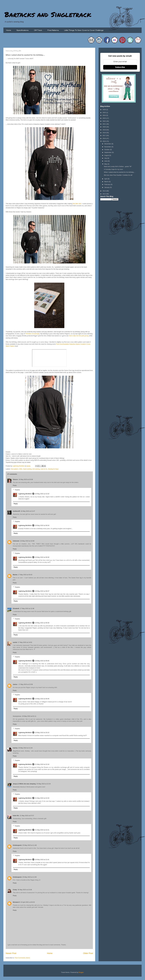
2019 (104, 130)
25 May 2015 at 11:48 (29, 845)
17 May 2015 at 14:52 (25, 642)
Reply (15, 485)
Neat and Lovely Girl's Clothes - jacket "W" (118, 166)
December (108, 144)
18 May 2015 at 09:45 (42, 661)
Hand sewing (27, 469)
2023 (104, 118)
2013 (104, 194)
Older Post (88, 953)
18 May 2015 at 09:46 (42, 699)
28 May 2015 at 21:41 (42, 860)
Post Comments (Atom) (22, 958)
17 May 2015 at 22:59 (26, 684)
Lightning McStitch (25, 494)
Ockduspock (17, 845)
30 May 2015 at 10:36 (25, 890)
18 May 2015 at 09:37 (42, 591)
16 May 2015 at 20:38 (26, 479)
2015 (104, 141)
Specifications (22, 30)
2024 (104, 115)
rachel (15, 642)
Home (9, 30)
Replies (18, 490)
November (108, 147)
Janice (15, 684)
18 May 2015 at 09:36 (42, 557)
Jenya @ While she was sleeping (24, 784)
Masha (15, 575)
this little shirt (77, 204)
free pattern (15, 469)
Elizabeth (16, 608)
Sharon (15, 479)
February (108, 184)
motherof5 (16, 511)
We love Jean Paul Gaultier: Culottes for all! (118, 175)
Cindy (15, 890)
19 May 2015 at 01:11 (29, 716)
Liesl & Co (44, 469)
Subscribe (120, 67)
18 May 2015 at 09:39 (42, 623)
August (107, 155)
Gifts (21, 469)
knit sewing (36, 469)
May (106, 164)
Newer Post (11, 953)
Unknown (16, 541)
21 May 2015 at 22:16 (42, 764)
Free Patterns (53, 30)
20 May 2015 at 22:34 (43, 784)
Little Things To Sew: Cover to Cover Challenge (84, 30)
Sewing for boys (53, 469)
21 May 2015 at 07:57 (27, 816)
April (106, 179)
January (107, 187)
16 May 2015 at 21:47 (28, 511)
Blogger (81, 972)
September (108, 152)
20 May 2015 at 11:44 (25, 748)
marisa (15, 748)
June (106, 161)
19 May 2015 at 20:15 (42, 733)
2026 (104, 110)
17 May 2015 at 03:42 (25, 575)
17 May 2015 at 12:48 (27, 608)
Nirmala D (16, 902)
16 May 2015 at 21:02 (42, 494)
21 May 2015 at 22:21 (42, 830)
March (107, 182)
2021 (104, 124)
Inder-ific (16, 816)
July (106, 158)
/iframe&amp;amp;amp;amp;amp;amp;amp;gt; (49, 358)
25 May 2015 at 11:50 (29, 877)
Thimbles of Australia (32, 334)
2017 (104, 135)
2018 (104, 133)
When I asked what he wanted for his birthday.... (120, 172)
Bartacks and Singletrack (48, 14)
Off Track (38, 30)
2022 (104, 121)
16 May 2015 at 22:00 (27, 541)
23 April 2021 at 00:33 (28, 902)
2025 (104, 113)
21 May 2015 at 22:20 (42, 798)
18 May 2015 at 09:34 (42, 525)
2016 (104, 138)
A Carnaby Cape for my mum (113, 169)
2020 (104, 127)
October (107, 150)
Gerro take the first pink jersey (79, 336)
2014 (104, 191)
